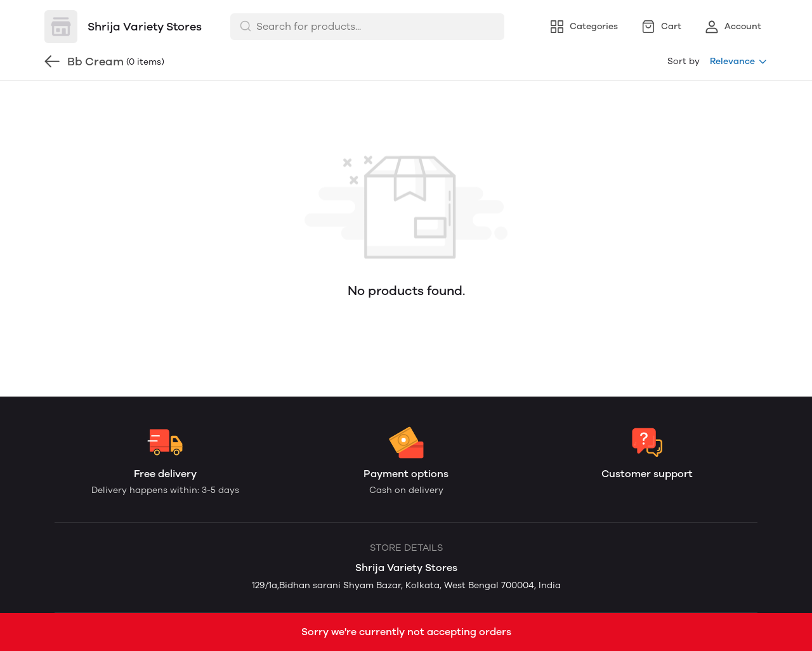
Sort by (684, 61)
